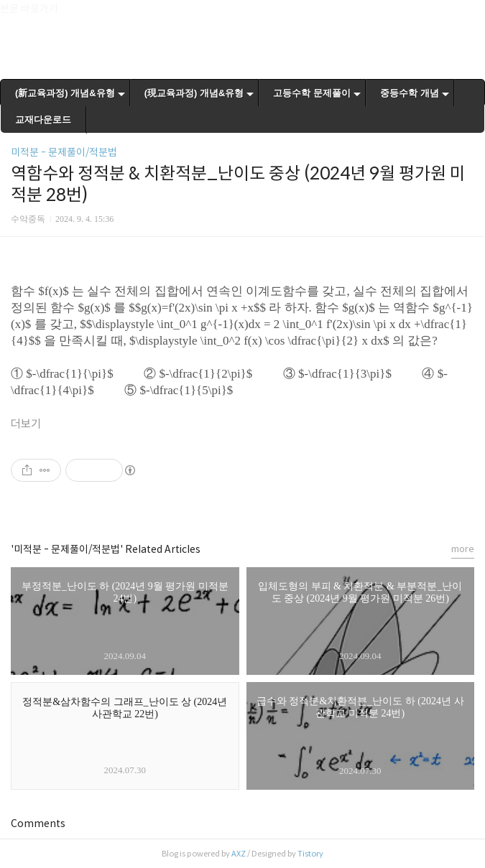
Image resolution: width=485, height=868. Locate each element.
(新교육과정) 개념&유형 (65, 93)
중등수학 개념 (410, 93)
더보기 (26, 424)
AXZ (239, 854)
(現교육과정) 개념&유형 (194, 93)
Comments (38, 823)
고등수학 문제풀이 (312, 93)
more (463, 549)
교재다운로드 (43, 120)
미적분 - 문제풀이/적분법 (64, 152)
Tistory (310, 854)
